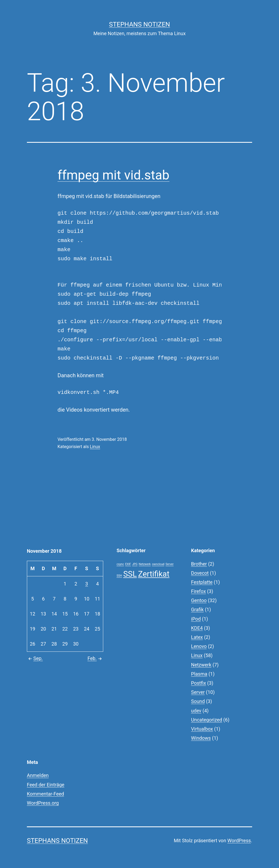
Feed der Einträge (46, 785)
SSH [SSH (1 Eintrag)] (119, 576)
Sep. (35, 658)
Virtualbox (202, 729)
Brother (199, 564)
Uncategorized (207, 720)
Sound (198, 701)
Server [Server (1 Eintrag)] (170, 564)
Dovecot (200, 573)
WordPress (239, 840)
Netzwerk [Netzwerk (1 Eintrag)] (145, 564)
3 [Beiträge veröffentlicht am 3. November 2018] (87, 584)
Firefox (198, 591)
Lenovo (199, 646)
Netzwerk (201, 665)
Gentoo (199, 600)
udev (196, 711)
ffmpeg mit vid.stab (113, 175)
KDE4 (197, 628)
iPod (196, 619)
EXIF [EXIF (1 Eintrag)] (128, 564)
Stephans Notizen (140, 24)
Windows (201, 738)
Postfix (199, 683)
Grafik (197, 609)
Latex (197, 637)
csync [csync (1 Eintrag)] (120, 564)
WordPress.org (43, 803)
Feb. (95, 658)
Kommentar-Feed (45, 794)
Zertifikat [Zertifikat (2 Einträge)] (154, 574)
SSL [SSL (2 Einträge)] (130, 574)
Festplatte (202, 582)
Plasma (199, 674)
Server (198, 692)
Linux (95, 447)
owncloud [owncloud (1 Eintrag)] (158, 564)
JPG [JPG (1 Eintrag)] (135, 564)
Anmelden (38, 775)
